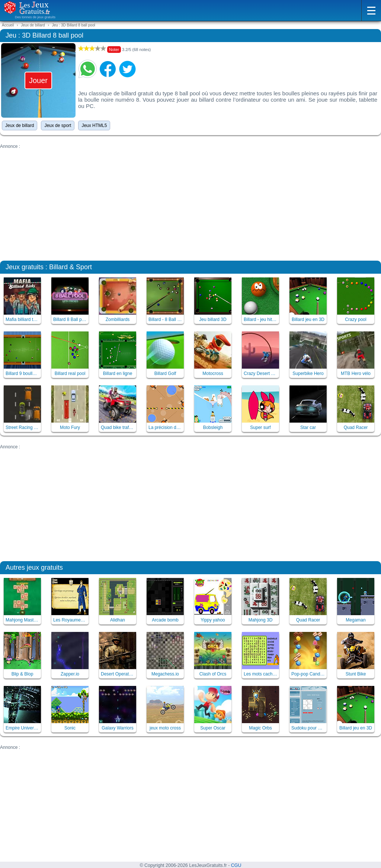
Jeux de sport (58, 125)
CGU (236, 865)
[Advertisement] (190, 201)
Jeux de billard (20, 125)
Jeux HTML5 (94, 125)
